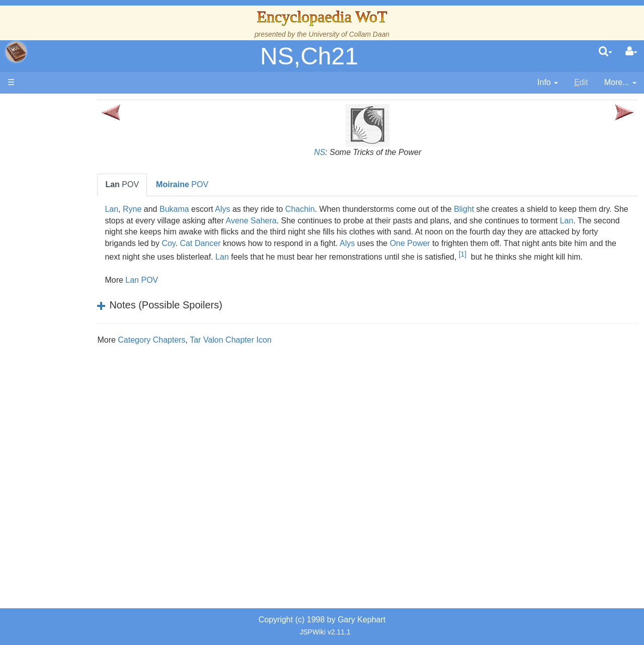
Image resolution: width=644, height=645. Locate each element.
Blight (512, 209)
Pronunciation (72, 444)
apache (16, 52)
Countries (85, 260)
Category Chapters (200, 351)
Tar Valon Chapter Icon (279, 351)
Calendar (64, 214)
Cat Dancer (356, 243)
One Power (566, 243)
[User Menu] (631, 52)
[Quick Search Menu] (606, 52)
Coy (324, 243)
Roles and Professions (88, 340)
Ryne (180, 209)
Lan (160, 209)
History (60, 203)
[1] (191, 266)
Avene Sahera (351, 221)
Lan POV (190, 292)
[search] (606, 52)
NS (344, 152)
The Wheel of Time (82, 179)
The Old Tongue (76, 271)
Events (60, 225)
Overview (85, 248)
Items (58, 375)
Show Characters (79, 306)
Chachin (348, 209)
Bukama (223, 209)
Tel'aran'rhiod (71, 409)
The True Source (78, 191)
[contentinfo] (548, 83)
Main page (47, 105)
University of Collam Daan (349, 34)
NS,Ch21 (309, 56)
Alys (271, 209)
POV (170, 184)
